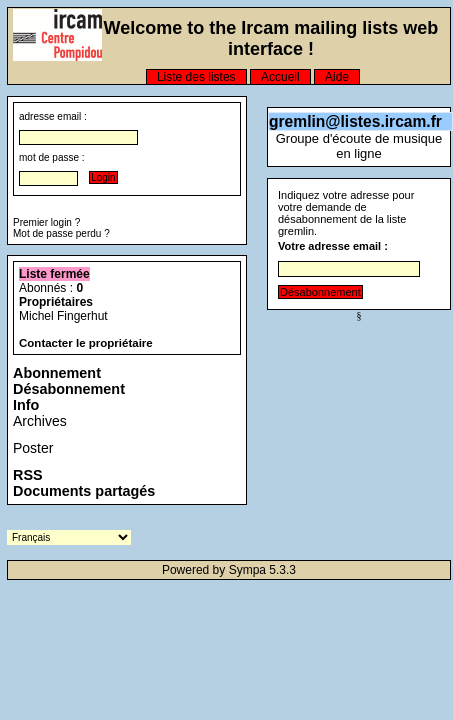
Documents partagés (84, 491)
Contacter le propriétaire (86, 343)
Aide (337, 77)
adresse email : (53, 116)
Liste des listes (196, 77)
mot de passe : (52, 157)
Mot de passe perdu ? (61, 233)
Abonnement (57, 373)
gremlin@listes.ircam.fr (355, 121)
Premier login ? (46, 222)
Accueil (280, 77)
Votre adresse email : (333, 246)
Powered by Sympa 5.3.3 (229, 570)
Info (26, 405)
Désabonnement (69, 389)
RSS (28, 475)
